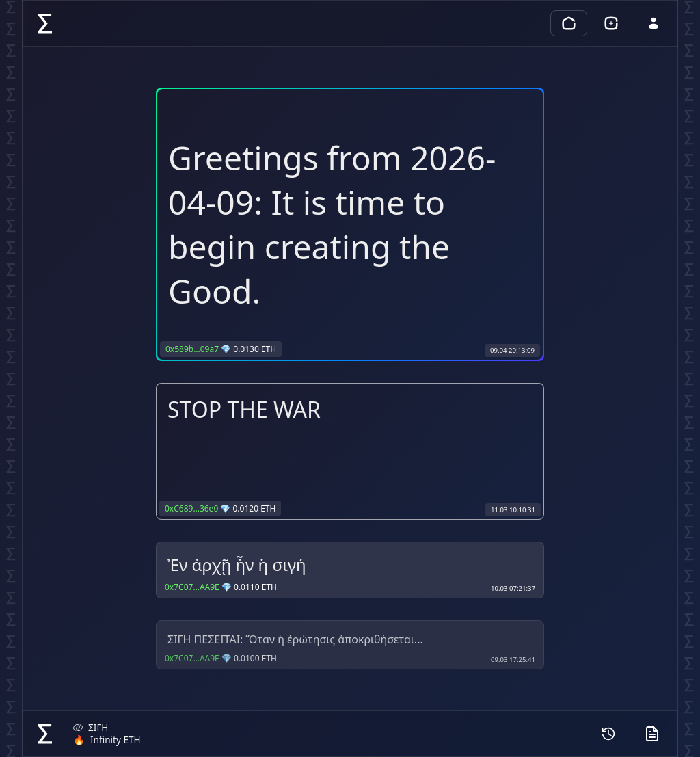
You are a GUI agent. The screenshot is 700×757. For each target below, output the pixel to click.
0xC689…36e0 (191, 508)
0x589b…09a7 (192, 349)
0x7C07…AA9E (192, 587)
